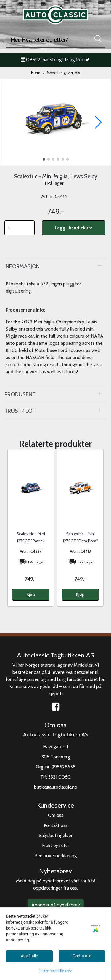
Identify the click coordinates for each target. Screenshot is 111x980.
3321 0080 (59, 777)
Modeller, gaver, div (61, 73)
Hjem (36, 73)
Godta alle (82, 956)
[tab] (55, 266)
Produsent (20, 394)
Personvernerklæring (55, 856)
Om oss (56, 815)
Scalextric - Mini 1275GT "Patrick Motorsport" (31, 541)
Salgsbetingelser (56, 835)
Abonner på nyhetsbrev (56, 905)
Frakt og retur (56, 845)
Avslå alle (29, 956)
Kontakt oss (56, 825)
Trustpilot (20, 411)
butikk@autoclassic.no (56, 787)
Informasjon (22, 266)
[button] (44, 159)
